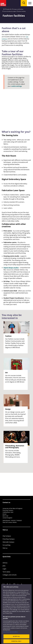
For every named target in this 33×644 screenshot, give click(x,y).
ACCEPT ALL (16, 640)
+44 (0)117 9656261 (16, 520)
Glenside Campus (8, 542)
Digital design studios (11, 268)
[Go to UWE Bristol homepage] (4, 9)
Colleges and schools (10, 575)
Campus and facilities (18, 9)
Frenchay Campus (9, 539)
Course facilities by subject (10, 11)
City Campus (7, 536)
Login (4, 569)
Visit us (5, 548)
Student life (9, 9)
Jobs (4, 566)
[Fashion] (16, 98)
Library (5, 563)
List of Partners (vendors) (10, 635)
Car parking (6, 545)
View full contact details (10, 522)
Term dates (6, 572)
